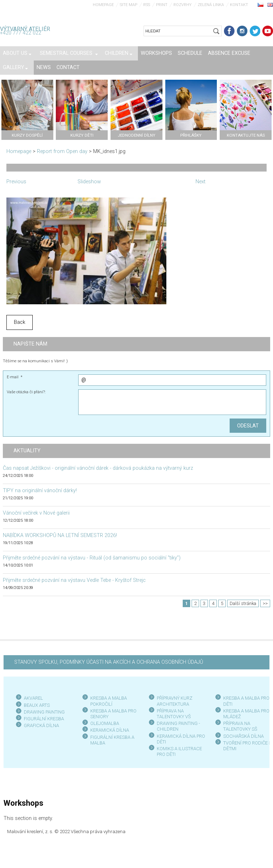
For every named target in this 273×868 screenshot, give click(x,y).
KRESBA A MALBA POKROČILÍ (109, 701)
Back (20, 322)
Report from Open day (62, 151)
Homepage (103, 5)
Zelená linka (211, 5)
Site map (129, 5)
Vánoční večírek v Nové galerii (36, 513)
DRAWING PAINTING (44, 712)
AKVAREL (33, 698)
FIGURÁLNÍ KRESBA (44, 719)
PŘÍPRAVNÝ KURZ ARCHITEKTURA (175, 701)
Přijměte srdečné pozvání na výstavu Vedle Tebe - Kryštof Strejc (74, 580)
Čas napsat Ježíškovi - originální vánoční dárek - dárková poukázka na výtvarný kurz (98, 468)
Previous (16, 182)
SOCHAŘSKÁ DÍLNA (243, 736)
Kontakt (239, 5)
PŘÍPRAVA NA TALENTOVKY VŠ (174, 714)
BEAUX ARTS (37, 705)
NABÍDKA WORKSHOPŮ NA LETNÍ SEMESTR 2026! (60, 535)
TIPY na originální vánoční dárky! (40, 491)
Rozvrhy (183, 5)
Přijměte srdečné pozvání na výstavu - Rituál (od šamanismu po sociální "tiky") (92, 558)
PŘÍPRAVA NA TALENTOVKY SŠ (240, 726)
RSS (147, 5)
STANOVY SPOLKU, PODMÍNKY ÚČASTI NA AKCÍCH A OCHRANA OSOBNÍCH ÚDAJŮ (109, 662)
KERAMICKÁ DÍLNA (110, 730)
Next (200, 182)
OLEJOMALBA (105, 723)
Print (162, 5)
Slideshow (89, 182)
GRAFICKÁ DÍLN (40, 725)
